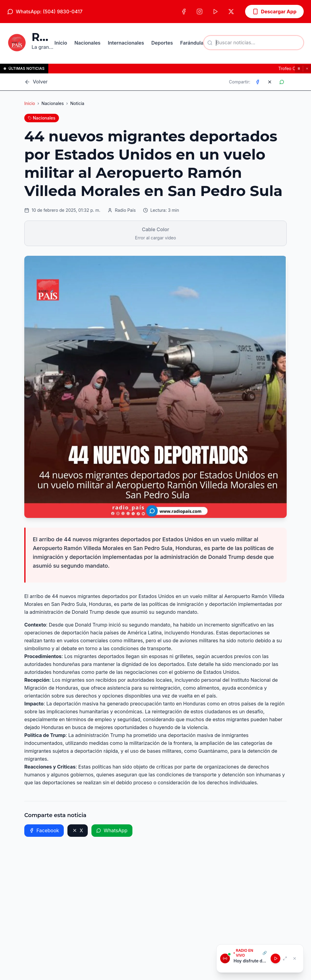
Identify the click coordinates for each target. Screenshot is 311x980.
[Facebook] (184, 12)
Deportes (162, 43)
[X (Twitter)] (231, 12)
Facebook (44, 830)
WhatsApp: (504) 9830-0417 (45, 12)
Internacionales (126, 43)
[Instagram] (200, 12)
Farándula (192, 43)
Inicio (61, 43)
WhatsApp (112, 830)
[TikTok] (215, 12)
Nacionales (87, 43)
